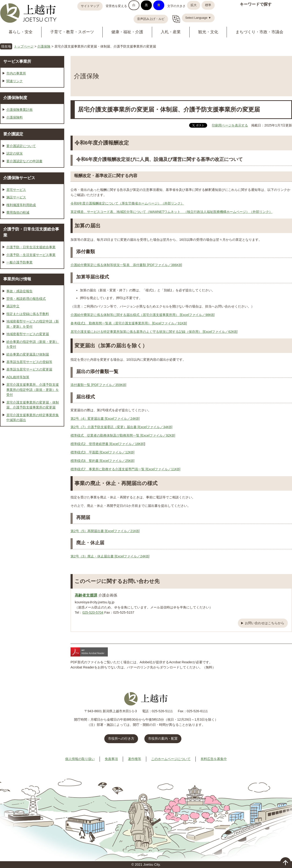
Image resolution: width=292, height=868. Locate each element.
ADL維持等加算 (18, 377)
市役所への (121, 738)
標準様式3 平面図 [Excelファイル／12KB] (102, 452)
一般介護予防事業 (19, 262)
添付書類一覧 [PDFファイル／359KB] (98, 385)
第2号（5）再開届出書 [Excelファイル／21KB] (105, 531)
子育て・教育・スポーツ (72, 32)
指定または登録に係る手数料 (28, 314)
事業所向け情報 (17, 279)
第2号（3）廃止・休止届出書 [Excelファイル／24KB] (110, 556)
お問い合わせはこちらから (265, 623)
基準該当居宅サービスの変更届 (29, 369)
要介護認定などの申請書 (24, 161)
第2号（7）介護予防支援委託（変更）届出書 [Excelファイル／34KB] (121, 427)
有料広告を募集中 (214, 759)
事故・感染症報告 (19, 291)
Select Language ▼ (198, 18)
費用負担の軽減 (18, 212)
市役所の (163, 738)
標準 (208, 5)
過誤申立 (13, 306)
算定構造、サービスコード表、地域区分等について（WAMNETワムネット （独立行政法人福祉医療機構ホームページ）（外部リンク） (171, 212)
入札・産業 (171, 32)
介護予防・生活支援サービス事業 (31, 255)
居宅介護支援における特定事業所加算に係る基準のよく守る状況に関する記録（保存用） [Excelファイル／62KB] (154, 332)
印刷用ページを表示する (230, 125)
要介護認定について (21, 146)
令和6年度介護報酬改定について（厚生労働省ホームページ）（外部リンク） (127, 203)
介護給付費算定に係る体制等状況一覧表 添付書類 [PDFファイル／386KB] (126, 265)
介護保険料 (15, 117)
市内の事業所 (16, 73)
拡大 (194, 5)
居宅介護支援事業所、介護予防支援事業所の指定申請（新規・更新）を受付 (33, 390)
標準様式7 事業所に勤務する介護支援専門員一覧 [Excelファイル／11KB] (125, 469)
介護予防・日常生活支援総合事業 (31, 247)
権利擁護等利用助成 (21, 205)
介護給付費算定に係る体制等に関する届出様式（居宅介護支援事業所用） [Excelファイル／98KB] (142, 315)
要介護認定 (13, 134)
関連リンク (15, 81)
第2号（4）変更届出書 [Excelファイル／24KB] (105, 419)
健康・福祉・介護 (127, 32)
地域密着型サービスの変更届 (28, 334)
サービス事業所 (17, 61)
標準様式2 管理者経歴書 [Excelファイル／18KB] (107, 444)
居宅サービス (16, 190)
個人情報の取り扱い (80, 759)
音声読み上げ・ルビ (151, 19)
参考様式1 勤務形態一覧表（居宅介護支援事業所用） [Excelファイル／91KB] (129, 323)
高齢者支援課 (86, 595)
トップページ (24, 46)
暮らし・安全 (21, 32)
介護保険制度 (15, 98)
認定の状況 (15, 153)
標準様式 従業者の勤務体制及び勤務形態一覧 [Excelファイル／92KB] (123, 435)
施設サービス (16, 197)
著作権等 (135, 759)
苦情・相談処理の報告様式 (26, 299)
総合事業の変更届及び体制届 (28, 354)
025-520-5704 (93, 612)
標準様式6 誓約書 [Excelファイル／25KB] (102, 461)
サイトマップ (90, 6)
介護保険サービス (19, 178)
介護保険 (44, 46)
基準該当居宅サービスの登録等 (29, 362)
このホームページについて (171, 759)
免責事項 (111, 759)
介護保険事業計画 (19, 110)
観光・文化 (208, 32)
